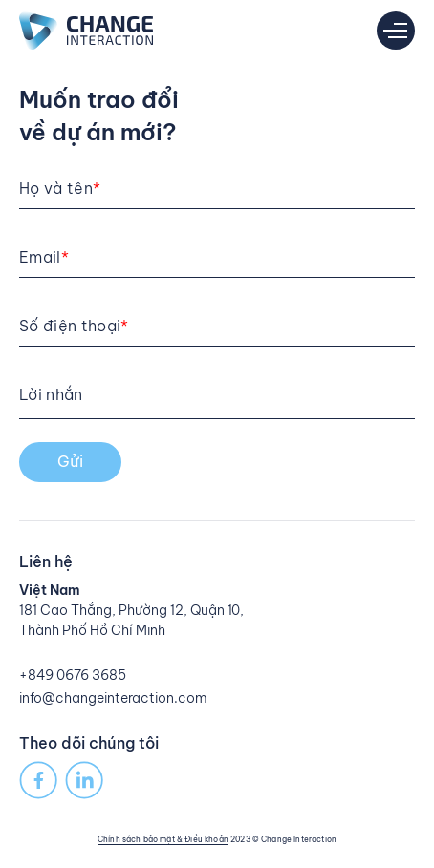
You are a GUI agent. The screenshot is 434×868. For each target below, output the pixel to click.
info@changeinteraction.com (113, 698)
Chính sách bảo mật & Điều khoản (163, 839)
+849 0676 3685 (73, 675)
